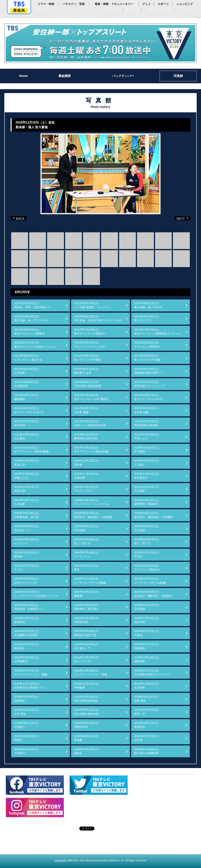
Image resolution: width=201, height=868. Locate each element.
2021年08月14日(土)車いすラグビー (146, 318)
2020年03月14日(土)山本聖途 (146, 607)
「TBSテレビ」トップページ (19, 4)
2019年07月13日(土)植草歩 (86, 751)
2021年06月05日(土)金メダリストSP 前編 (147, 358)
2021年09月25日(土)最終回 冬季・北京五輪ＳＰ (32, 305)
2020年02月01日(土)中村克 (146, 633)
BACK (19, 218)
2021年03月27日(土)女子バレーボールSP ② (149, 397)
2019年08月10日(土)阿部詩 (26, 738)
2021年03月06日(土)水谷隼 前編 (146, 410)
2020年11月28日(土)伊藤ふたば (26, 476)
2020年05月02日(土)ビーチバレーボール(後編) (90, 581)
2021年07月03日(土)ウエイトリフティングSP (90, 345)
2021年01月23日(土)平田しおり (146, 436)
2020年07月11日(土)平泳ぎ (146, 554)
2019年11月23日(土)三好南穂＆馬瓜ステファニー (152, 673)
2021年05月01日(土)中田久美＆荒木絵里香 (88, 384)
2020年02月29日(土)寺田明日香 (86, 620)
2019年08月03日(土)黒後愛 (86, 738)
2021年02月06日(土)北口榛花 (26, 436)
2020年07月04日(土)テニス (26, 568)
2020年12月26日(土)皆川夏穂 (146, 450)
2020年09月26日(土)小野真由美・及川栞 (26, 515)
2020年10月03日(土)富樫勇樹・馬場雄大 (146, 502)
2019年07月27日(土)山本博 (146, 738)
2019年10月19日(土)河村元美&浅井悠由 (86, 699)
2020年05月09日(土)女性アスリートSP (26, 581)
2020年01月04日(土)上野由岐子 (26, 659)
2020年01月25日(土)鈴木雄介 (26, 646)
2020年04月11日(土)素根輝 (86, 594)
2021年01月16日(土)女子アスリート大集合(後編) (32, 450)
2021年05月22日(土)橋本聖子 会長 (86, 371)
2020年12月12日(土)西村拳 (86, 463)
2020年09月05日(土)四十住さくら (26, 528)
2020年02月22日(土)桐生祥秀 (146, 620)
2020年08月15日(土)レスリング (26, 541)
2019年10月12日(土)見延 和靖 (146, 699)
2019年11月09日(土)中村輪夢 (86, 686)
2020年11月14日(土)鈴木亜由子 (146, 476)
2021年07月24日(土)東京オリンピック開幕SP (90, 332)
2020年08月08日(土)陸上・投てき (86, 541)
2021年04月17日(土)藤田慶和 (26, 397)
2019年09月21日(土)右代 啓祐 (26, 712)
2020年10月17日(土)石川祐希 (26, 502)
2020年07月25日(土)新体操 (26, 554)
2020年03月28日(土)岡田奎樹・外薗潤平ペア (29, 607)
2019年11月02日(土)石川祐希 (146, 686)
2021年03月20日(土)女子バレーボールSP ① (29, 410)
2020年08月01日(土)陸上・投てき (146, 541)
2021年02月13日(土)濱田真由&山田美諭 (146, 423)
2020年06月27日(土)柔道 (86, 568)
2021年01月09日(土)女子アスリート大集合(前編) (91, 450)
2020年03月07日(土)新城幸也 (26, 620)
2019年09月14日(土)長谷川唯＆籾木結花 (86, 712)
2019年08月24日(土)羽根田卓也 (86, 725)
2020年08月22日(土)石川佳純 (146, 528)
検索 (47, 10)
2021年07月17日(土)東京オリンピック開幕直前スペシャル (157, 332)
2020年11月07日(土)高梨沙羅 (26, 489)
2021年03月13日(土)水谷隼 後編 (86, 410)
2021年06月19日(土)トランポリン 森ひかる (28, 358)
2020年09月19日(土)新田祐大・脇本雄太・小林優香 (93, 515)
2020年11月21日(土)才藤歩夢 (86, 476)
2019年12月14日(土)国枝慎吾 (146, 659)
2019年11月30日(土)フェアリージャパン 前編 (90, 673)
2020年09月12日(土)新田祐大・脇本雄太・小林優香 (153, 515)
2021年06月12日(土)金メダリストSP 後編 (87, 358)
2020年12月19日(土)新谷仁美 (26, 463)
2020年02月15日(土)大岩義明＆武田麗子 (26, 633)
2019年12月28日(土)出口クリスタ (86, 659)
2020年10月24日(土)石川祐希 (146, 489)
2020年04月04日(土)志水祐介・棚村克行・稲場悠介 (153, 594)
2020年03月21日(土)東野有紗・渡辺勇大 (86, 607)
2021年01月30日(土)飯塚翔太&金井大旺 (86, 436)
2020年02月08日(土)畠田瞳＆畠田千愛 (86, 633)
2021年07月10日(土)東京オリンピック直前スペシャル (35, 345)
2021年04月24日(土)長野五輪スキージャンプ (149, 384)
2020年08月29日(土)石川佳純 (86, 528)
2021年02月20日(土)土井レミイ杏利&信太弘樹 (90, 423)
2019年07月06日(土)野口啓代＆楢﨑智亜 (146, 751)
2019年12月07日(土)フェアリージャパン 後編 (31, 673)
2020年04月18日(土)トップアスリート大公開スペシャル (36, 594)
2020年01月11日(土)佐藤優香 (146, 646)
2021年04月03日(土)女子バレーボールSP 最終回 (91, 397)
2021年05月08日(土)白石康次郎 (26, 384)
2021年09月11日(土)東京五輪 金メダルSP (148, 305)
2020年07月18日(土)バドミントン (86, 554)
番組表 (19, 10)
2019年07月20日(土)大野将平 (26, 751)
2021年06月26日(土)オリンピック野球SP (147, 345)
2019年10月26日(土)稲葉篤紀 (26, 699)
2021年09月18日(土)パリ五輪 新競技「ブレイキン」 (94, 305)
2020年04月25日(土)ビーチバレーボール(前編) (150, 581)
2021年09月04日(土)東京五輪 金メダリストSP (31, 318)
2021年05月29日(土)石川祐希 (26, 371)
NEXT (176, 218)
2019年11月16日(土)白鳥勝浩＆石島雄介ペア (29, 686)
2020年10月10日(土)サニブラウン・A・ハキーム (91, 502)
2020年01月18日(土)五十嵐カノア (86, 646)
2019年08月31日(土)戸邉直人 (26, 725)
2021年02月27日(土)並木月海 (26, 423)
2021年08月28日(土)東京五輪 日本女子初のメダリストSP (98, 318)
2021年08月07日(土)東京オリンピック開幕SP (30, 332)
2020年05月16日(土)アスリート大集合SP (147, 568)
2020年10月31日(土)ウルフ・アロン (86, 489)
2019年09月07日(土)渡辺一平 (146, 712)
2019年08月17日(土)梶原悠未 (146, 725)
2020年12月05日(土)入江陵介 (146, 463)
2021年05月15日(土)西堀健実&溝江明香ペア (149, 371)
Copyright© (60, 861)
